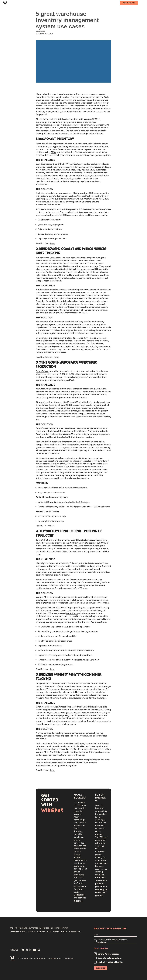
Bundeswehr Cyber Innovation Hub (53, 258)
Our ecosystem (61, 928)
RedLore (77, 698)
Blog (49, 932)
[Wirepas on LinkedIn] (23, 950)
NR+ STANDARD (21, 928)
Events (56, 932)
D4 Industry (72, 613)
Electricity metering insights (109, 958)
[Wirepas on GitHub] (39, 950)
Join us (64, 932)
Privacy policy (68, 958)
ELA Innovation (81, 193)
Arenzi (39, 434)
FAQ (12, 928)
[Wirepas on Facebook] (27, 950)
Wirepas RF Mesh (92, 119)
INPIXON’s (68, 202)
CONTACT (31, 932)
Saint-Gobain (42, 371)
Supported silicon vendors (41, 928)
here (52, 244)
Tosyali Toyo (101, 540)
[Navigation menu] (143, 3)
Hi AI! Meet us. (75, 932)
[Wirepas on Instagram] (30, 950)
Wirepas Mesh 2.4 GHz (47, 281)
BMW (53, 152)
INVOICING (41, 932)
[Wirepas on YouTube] (35, 950)
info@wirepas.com (55, 958)
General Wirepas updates (108, 954)
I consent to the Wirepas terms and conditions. (112, 941)
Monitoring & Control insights (110, 962)
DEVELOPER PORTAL (18, 932)
